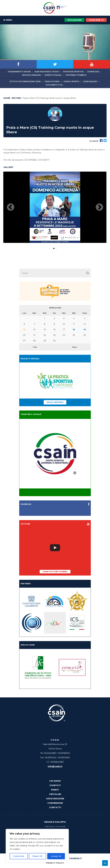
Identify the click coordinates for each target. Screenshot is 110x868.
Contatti (55, 807)
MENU (8, 20)
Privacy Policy (55, 863)
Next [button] (99, 207)
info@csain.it (55, 766)
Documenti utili (54, 85)
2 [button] (56, 248)
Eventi (55, 790)
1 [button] (54, 248)
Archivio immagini (31, 75)
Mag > (75, 347)
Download (93, 72)
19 (85, 330)
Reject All (37, 856)
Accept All (56, 856)
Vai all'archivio (55, 402)
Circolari (55, 794)
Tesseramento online (19, 72)
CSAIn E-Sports (71, 81)
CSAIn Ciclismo (52, 81)
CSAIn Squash (90, 81)
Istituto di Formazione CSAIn (25, 81)
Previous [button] (11, 207)
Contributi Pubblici (76, 75)
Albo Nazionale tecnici (47, 72)
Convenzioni (55, 803)
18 (74, 330)
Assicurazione (55, 799)
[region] (37, 846)
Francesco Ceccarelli (55, 826)
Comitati (55, 785)
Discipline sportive (73, 72)
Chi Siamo (55, 781)
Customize (19, 856)
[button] (88, 273)
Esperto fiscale (53, 75)
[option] (55, 207)
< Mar (35, 347)
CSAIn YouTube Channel (55, 572)
